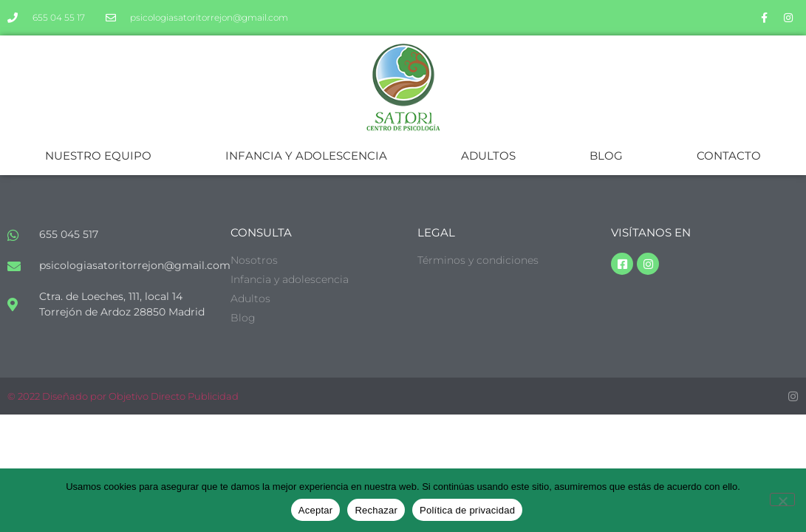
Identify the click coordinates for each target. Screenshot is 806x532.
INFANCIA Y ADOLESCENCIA (306, 156)
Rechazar (376, 510)
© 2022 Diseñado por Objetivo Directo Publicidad (123, 396)
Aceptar (316, 510)
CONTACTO (729, 156)
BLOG (606, 156)
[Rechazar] (782, 499)
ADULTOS (488, 156)
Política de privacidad (467, 510)
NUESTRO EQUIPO (98, 156)
